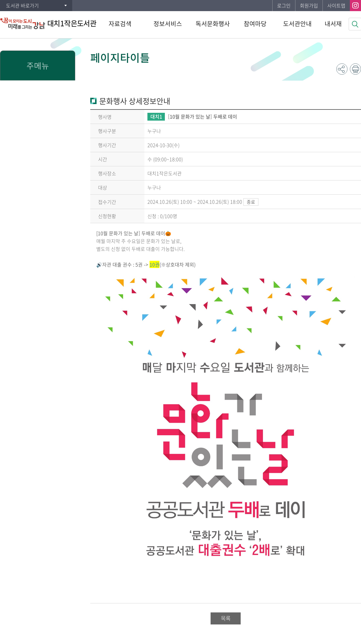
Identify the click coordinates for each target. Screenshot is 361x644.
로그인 (284, 5)
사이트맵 (336, 5)
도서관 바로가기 (22, 5)
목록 (226, 618)
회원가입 (309, 5)
